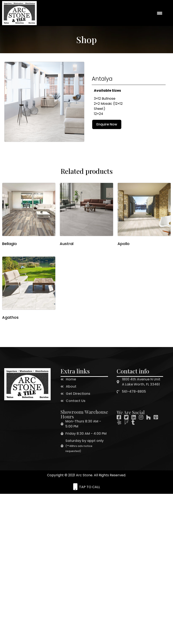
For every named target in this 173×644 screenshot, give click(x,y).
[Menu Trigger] (159, 13)
